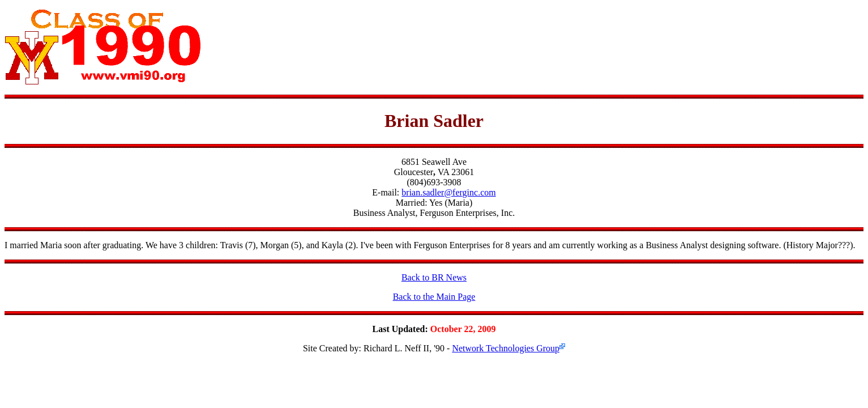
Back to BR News (434, 277)
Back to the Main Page (434, 297)
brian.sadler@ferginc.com (448, 192)
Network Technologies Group (506, 348)
